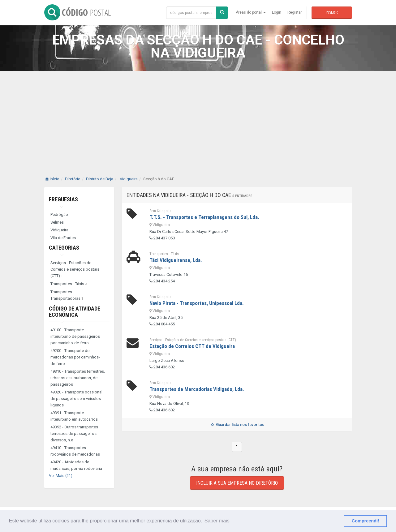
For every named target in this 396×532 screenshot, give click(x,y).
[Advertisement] (198, 118)
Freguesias (63, 199)
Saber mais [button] (217, 521)
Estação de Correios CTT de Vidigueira (192, 346)
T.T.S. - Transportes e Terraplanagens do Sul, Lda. (204, 217)
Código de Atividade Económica (75, 312)
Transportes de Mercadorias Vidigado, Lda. (197, 389)
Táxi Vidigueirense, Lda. (176, 260)
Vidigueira (59, 230)
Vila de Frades (63, 238)
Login (277, 12)
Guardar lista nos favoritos (237, 425)
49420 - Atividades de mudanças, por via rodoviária (76, 465)
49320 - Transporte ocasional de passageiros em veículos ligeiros (76, 399)
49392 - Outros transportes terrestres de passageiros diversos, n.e (74, 433)
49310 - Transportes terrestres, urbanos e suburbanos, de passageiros (78, 378)
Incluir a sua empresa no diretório (237, 483)
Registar (295, 12)
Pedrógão (59, 215)
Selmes (57, 222)
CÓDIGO (77, 12)
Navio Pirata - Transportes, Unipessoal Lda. (197, 303)
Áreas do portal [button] (251, 12)
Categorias (64, 248)
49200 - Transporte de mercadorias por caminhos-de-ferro (75, 357)
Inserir (332, 12)
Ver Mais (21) (61, 476)
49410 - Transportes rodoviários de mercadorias (75, 451)
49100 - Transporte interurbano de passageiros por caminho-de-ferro (75, 336)
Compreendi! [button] (366, 521)
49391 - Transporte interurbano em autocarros (74, 416)
